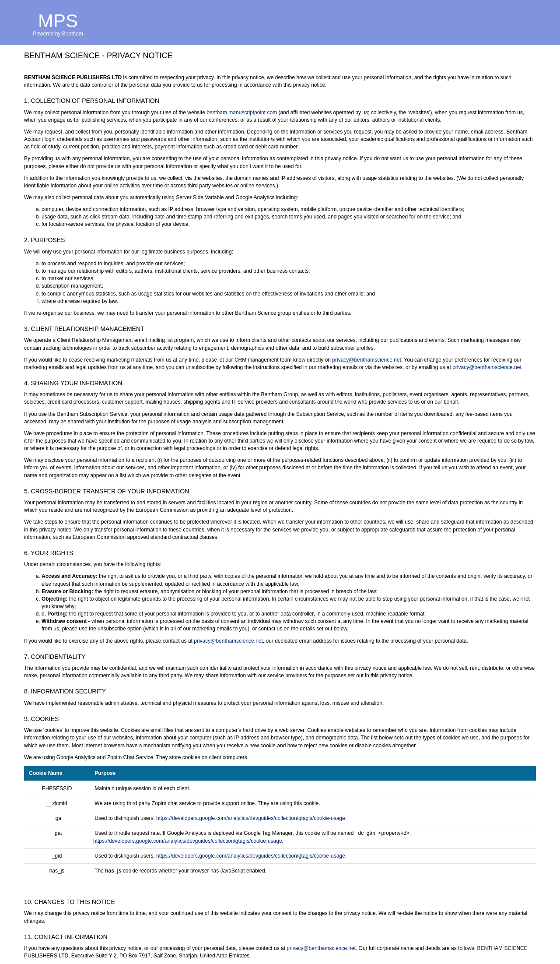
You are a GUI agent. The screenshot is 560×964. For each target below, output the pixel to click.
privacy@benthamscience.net (367, 360)
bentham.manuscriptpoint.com (242, 113)
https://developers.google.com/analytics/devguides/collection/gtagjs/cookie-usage (251, 818)
